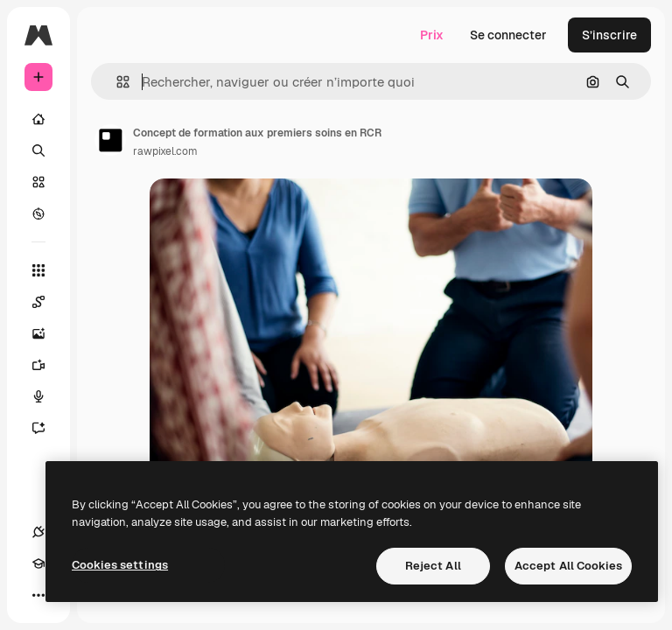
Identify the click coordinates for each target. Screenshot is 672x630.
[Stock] (38, 182)
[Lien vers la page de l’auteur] (110, 140)
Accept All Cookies (568, 566)
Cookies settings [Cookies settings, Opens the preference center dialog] (120, 565)
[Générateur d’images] (47, 333)
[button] (116, 82)
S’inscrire (609, 35)
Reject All (433, 566)
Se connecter (508, 35)
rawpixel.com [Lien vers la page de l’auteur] (165, 151)
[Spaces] (47, 302)
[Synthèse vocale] (47, 396)
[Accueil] (38, 119)
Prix (432, 35)
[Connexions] (38, 532)
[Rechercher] (38, 150)
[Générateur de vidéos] (47, 365)
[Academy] (38, 563)
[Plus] (38, 595)
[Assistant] (47, 428)
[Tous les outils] (38, 270)
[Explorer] (38, 213)
